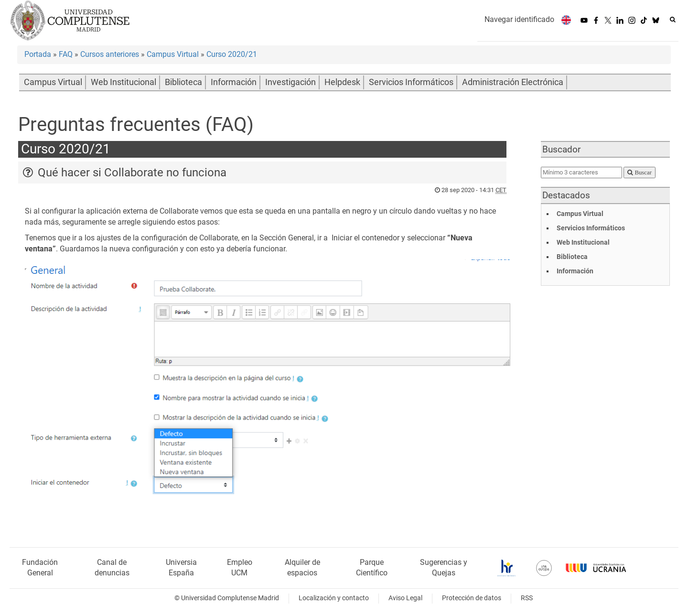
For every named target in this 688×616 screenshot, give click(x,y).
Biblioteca (183, 82)
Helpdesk (342, 82)
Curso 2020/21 (232, 54)
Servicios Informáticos (411, 82)
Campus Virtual (173, 54)
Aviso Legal (405, 598)
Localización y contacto (334, 598)
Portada (38, 54)
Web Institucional (124, 82)
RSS (527, 598)
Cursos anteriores (110, 54)
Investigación (290, 82)
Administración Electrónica (513, 82)
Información (234, 82)
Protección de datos (472, 598)
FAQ (66, 54)
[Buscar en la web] (673, 20)
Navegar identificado (519, 19)
